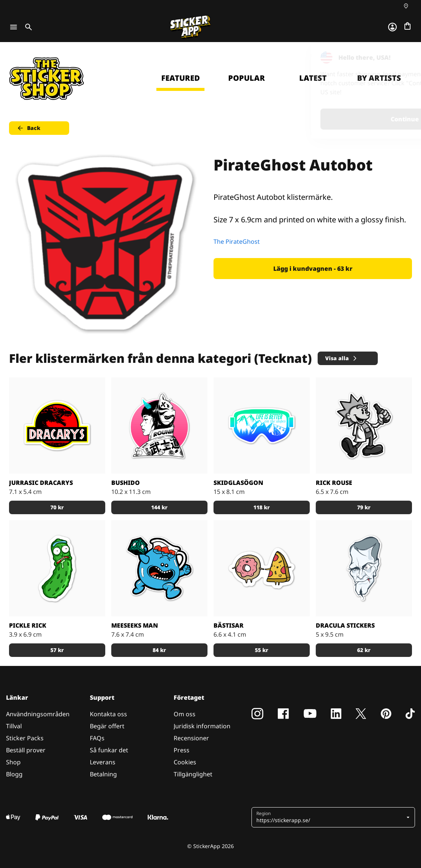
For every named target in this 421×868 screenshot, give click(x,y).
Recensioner (191, 738)
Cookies (185, 762)
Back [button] (28, 128)
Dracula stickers (345, 625)
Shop (13, 762)
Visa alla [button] (341, 358)
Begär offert (107, 726)
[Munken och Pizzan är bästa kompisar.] (262, 568)
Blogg (14, 774)
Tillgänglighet (193, 774)
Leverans (103, 762)
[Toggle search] (27, 27)
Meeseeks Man (135, 625)
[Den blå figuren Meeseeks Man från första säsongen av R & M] (159, 568)
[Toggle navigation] (14, 27)
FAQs (97, 738)
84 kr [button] (159, 650)
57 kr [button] (57, 650)
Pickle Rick (28, 625)
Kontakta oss (108, 714)
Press (182, 750)
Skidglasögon (238, 483)
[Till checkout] (407, 26)
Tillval (14, 726)
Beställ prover (26, 750)
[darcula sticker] (364, 568)
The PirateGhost (237, 242)
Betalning (103, 774)
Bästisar (229, 625)
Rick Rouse (334, 483)
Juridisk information (202, 726)
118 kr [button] (262, 507)
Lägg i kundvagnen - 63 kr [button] (313, 269)
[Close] (398, 57)
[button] (330, 817)
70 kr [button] (57, 507)
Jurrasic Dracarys (41, 483)
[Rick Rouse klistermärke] (364, 426)
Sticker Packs (25, 738)
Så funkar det (109, 750)
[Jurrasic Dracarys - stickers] (57, 426)
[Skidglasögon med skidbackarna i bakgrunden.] (262, 426)
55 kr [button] (262, 650)
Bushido (126, 483)
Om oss (185, 714)
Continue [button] (320, 119)
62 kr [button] (364, 650)
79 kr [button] (364, 507)
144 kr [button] (159, 507)
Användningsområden (38, 714)
